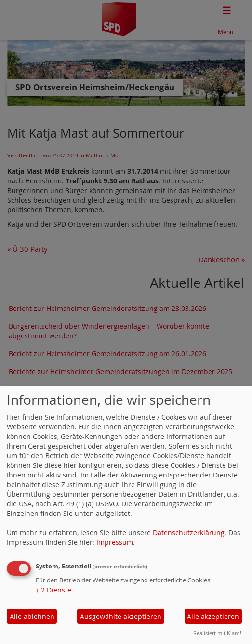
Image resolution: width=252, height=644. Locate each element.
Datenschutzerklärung (189, 533)
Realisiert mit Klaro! (217, 633)
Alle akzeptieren (213, 616)
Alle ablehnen (32, 616)
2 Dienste (53, 590)
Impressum (115, 542)
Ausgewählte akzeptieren (121, 616)
